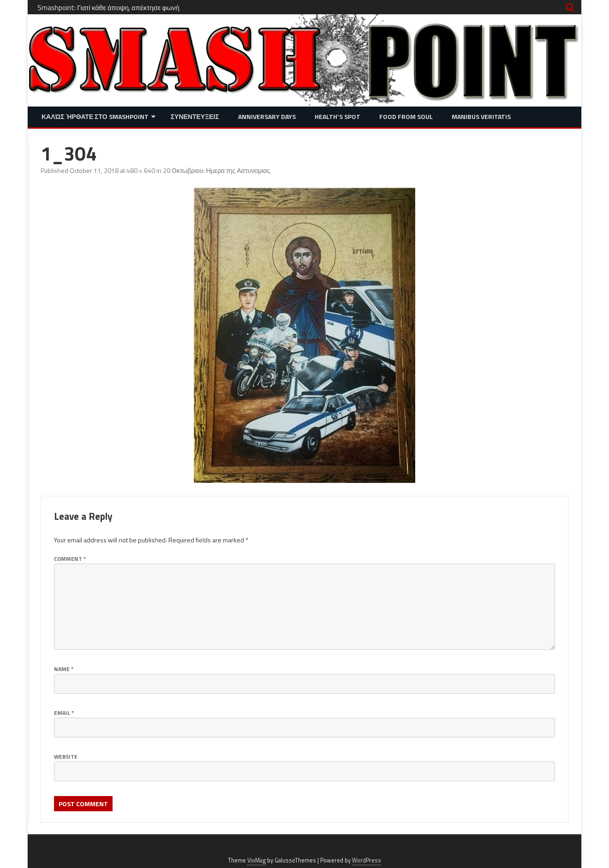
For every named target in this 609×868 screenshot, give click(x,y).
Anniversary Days (267, 116)
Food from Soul (406, 116)
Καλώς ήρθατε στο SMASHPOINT (95, 116)
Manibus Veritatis (481, 116)
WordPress (367, 860)
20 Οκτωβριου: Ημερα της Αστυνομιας (216, 170)
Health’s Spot (337, 116)
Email (64, 713)
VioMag (257, 860)
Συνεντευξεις (195, 116)
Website (66, 757)
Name (64, 669)
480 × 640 (141, 170)
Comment (70, 559)
